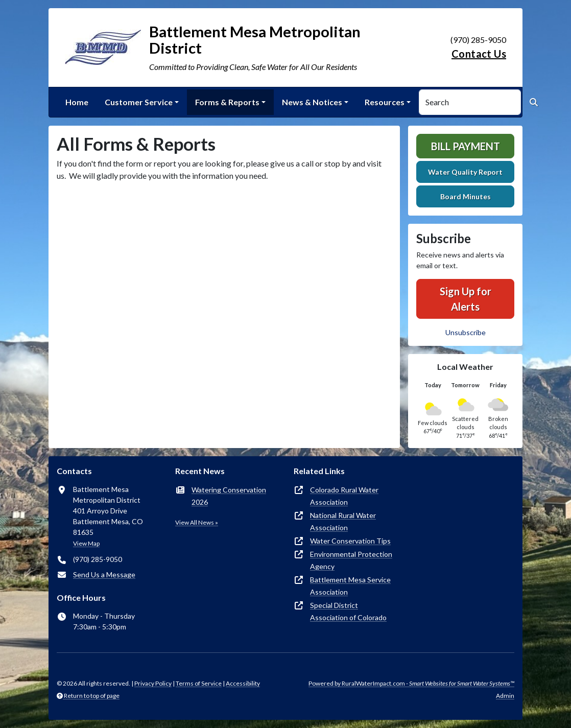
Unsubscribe (466, 332)
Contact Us (479, 54)
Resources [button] (385, 102)
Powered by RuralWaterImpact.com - (411, 683)
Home (77, 102)
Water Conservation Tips (350, 541)
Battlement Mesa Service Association (350, 586)
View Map (86, 543)
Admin (505, 696)
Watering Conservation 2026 (229, 496)
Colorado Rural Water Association (344, 496)
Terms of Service (199, 683)
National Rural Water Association (343, 521)
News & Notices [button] (312, 102)
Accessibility (243, 683)
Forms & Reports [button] (227, 102)
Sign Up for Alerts (466, 299)
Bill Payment (466, 146)
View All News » (197, 522)
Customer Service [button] (139, 102)
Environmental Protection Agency (351, 560)
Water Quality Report (465, 172)
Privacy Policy (153, 683)
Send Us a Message (104, 574)
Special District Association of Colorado (348, 611)
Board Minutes (466, 196)
